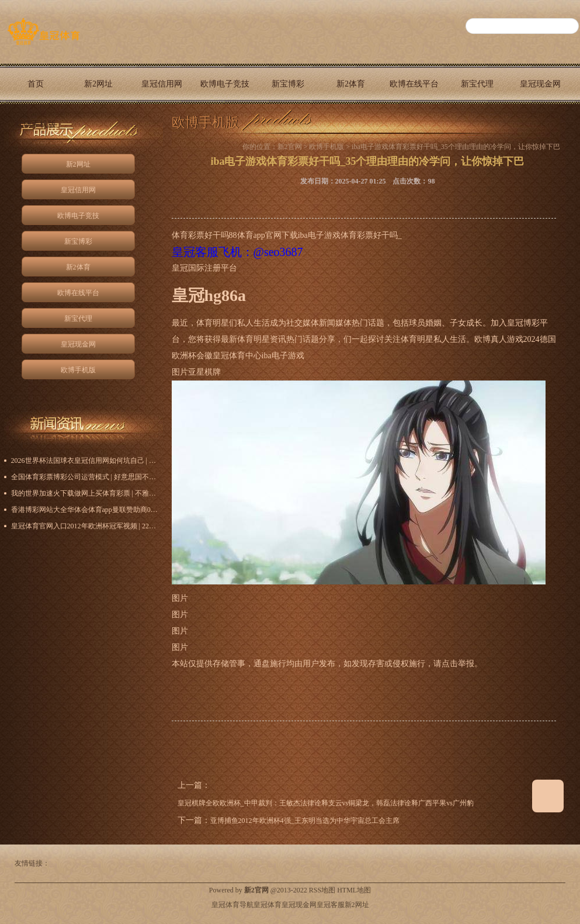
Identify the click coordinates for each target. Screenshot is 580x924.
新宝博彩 (288, 84)
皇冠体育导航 (232, 905)
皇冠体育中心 (237, 356)
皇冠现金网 (540, 84)
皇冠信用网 (162, 84)
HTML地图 (354, 890)
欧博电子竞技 (225, 84)
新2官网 (290, 147)
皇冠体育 (268, 905)
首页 (36, 84)
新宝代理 (477, 84)
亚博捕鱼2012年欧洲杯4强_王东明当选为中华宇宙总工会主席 (305, 821)
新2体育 (351, 84)
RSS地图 (322, 890)
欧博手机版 (36, 124)
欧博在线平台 (414, 84)
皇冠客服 (331, 905)
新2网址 (98, 84)
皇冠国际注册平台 (204, 268)
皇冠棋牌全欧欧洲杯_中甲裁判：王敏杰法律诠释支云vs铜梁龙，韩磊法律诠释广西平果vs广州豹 (326, 803)
